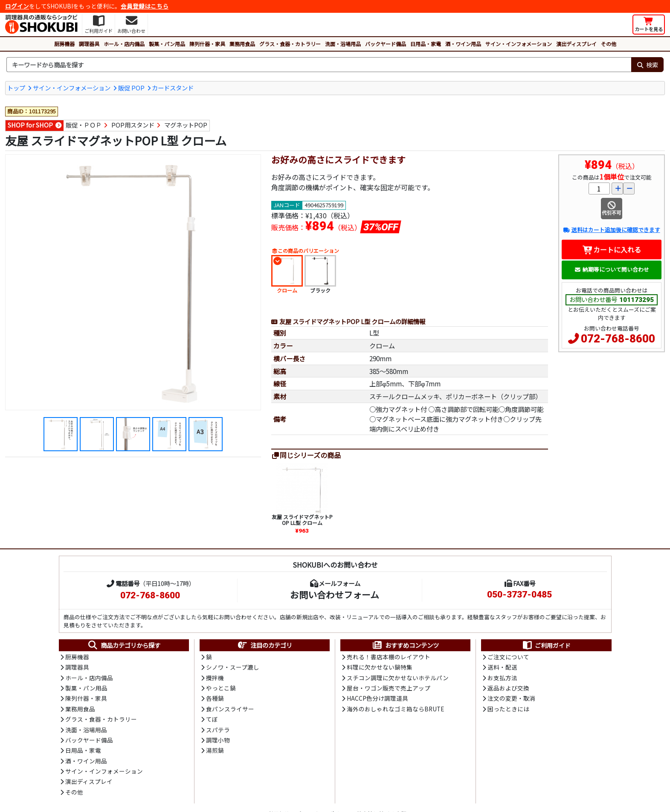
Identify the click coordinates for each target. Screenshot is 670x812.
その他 (609, 44)
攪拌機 (215, 678)
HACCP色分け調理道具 (377, 698)
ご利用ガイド (546, 645)
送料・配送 (502, 667)
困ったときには (508, 709)
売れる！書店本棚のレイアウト (389, 657)
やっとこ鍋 (221, 688)
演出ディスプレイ (576, 44)
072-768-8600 (618, 339)
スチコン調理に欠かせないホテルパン (398, 678)
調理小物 (218, 740)
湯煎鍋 (215, 750)
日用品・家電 (426, 44)
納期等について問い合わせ (612, 269)
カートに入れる (612, 249)
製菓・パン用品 (167, 44)
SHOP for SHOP (30, 125)
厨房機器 (64, 44)
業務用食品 (242, 44)
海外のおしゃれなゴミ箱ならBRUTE (395, 709)
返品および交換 (508, 688)
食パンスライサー (230, 709)
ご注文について (508, 657)
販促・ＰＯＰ (84, 125)
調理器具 (89, 44)
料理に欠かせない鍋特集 (380, 667)
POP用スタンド (133, 125)
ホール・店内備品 (124, 44)
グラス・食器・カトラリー (290, 44)
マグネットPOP (186, 125)
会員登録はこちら (145, 6)
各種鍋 (215, 698)
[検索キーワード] (319, 65)
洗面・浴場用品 (343, 44)
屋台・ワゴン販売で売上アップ (389, 688)
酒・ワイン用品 (463, 44)
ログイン (17, 6)
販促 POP (131, 88)
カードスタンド (173, 88)
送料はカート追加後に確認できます (611, 230)
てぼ (212, 719)
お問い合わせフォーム (335, 594)
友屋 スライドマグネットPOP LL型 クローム (302, 520)
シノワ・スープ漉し (233, 667)
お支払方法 (502, 678)
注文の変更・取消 (511, 698)
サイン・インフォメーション (519, 44)
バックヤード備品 (386, 44)
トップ (16, 88)
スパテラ (218, 730)
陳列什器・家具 (207, 44)
